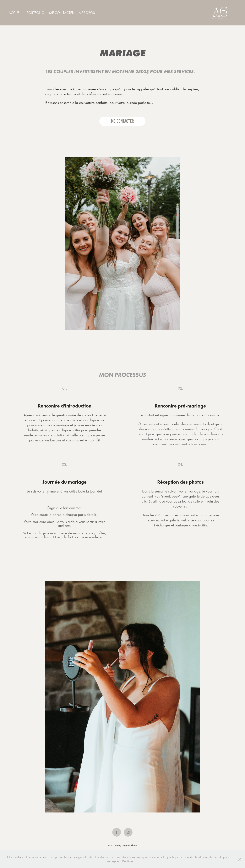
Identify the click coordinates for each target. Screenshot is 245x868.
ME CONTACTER (61, 13)
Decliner (128, 861)
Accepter (113, 861)
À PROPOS (87, 13)
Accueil (15, 13)
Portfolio (35, 13)
